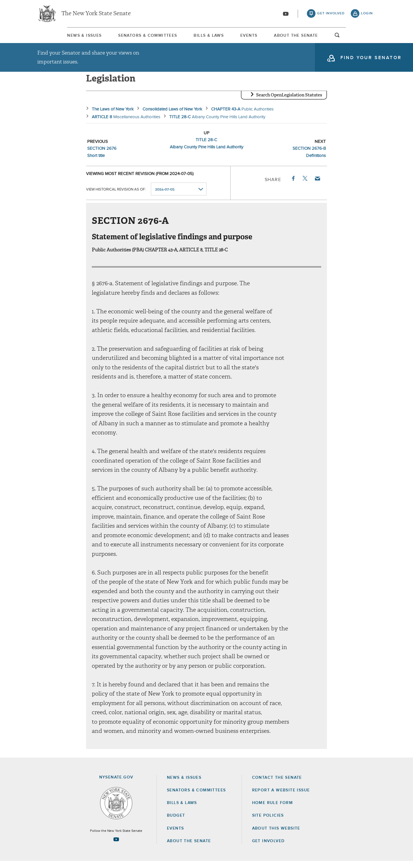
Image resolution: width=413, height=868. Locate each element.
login (367, 14)
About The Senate (320, 37)
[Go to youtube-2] (286, 15)
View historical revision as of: (116, 196)
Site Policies (268, 822)
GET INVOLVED (268, 848)
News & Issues (54, 37)
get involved (331, 14)
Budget (176, 822)
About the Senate (189, 848)
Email (317, 185)
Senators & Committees (131, 37)
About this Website (276, 835)
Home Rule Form (273, 810)
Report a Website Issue (281, 797)
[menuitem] (54, 37)
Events (259, 37)
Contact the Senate (277, 784)
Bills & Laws (206, 37)
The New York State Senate (96, 14)
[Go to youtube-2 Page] (116, 846)
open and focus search (367, 38)
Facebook (293, 185)
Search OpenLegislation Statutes (289, 102)
